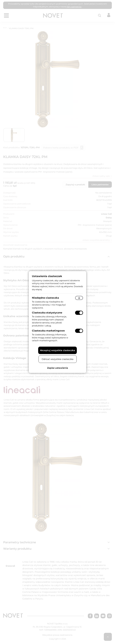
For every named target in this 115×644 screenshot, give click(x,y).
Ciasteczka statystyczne (47, 313)
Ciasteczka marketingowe (48, 330)
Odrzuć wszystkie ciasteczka (57, 359)
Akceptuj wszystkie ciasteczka (57, 350)
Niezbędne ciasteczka (45, 298)
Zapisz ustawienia (58, 368)
